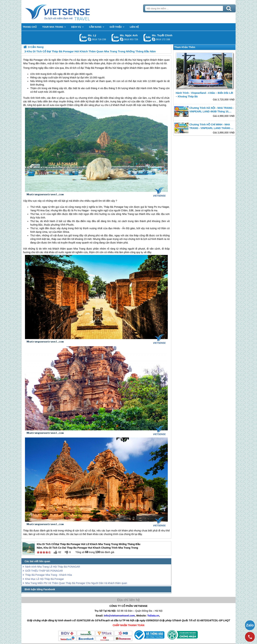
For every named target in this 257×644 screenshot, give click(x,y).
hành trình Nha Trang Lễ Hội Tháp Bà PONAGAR (53, 567)
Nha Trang (159, 88)
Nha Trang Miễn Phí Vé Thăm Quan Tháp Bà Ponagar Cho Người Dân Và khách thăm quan (76, 583)
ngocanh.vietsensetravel (122, 39)
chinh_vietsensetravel (153, 39)
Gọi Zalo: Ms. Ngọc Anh (115, 38)
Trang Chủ (66, 12)
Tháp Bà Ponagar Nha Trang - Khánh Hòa (49, 575)
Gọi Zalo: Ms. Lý (83, 38)
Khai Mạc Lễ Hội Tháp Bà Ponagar (45, 579)
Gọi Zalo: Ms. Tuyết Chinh (147, 38)
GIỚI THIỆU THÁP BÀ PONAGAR (44, 571)
